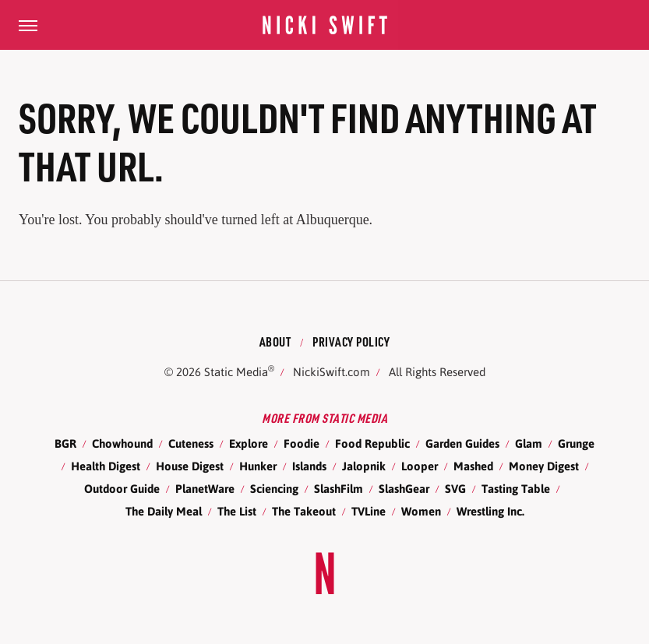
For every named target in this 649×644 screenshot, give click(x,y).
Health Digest (106, 466)
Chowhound (122, 443)
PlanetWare (205, 489)
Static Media (236, 372)
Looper (420, 466)
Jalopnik (364, 466)
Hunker (258, 466)
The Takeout (304, 511)
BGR (65, 443)
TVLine (369, 511)
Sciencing (274, 489)
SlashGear (404, 489)
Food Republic (372, 443)
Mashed (473, 466)
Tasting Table (516, 489)
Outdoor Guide (122, 489)
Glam (529, 443)
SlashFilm (339, 489)
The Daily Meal (164, 511)
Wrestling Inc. (490, 511)
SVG (455, 489)
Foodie (302, 443)
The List (237, 511)
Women (421, 511)
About (275, 341)
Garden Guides (462, 443)
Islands (309, 466)
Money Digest (544, 466)
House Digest (190, 466)
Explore (249, 443)
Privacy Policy (351, 341)
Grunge (576, 443)
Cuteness (191, 443)
